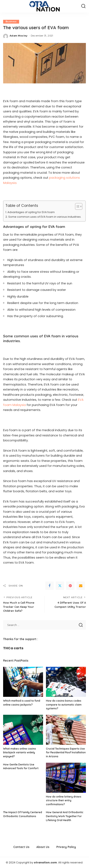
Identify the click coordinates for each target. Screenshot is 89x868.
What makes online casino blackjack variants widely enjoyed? (20, 752)
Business (11, 22)
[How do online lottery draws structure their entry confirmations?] (66, 778)
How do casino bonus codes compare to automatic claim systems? (64, 705)
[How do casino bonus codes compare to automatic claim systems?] (66, 682)
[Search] (83, 6)
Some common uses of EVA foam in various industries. (45, 217)
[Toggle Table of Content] (77, 206)
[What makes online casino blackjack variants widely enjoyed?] (23, 730)
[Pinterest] (70, 586)
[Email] (81, 586)
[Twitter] (60, 586)
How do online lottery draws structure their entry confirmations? (64, 800)
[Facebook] (49, 586)
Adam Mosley (19, 36)
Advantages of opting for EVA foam (31, 212)
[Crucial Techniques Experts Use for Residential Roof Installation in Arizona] (66, 730)
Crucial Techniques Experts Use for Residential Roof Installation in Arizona (66, 752)
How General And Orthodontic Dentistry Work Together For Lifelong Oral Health (65, 816)
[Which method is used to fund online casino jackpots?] (23, 682)
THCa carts (13, 648)
